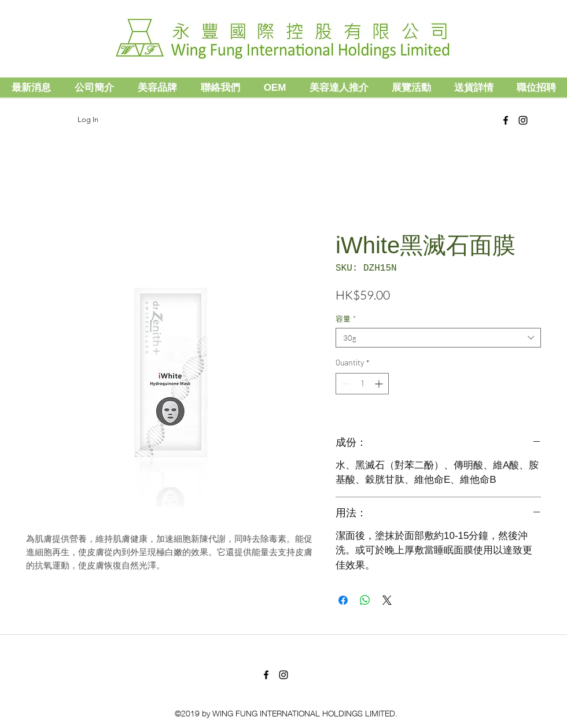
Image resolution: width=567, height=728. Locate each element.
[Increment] (380, 384)
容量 (346, 319)
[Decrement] (345, 384)
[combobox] (438, 338)
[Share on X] (387, 600)
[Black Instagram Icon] (523, 120)
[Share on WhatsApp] (365, 600)
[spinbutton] (362, 384)
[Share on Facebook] (343, 600)
